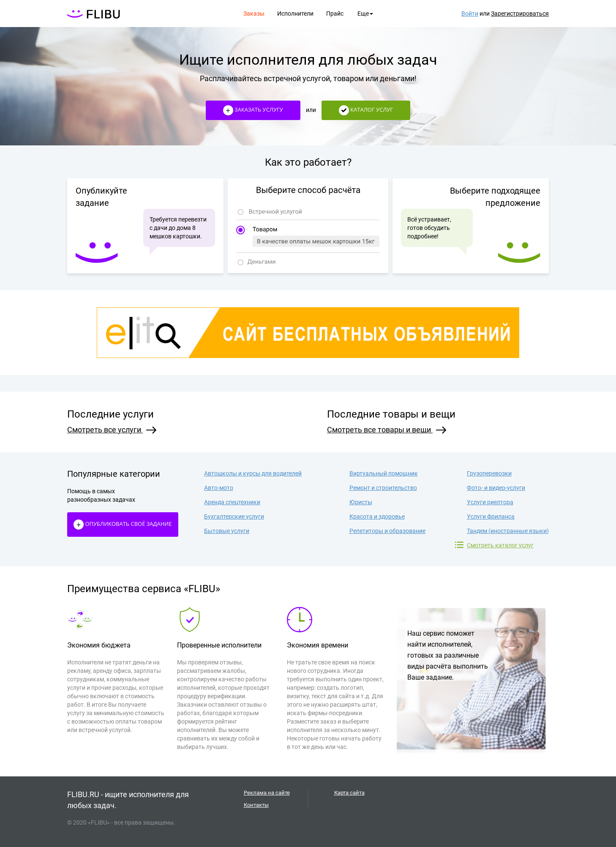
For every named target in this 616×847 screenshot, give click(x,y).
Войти (470, 14)
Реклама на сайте (267, 793)
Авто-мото (219, 488)
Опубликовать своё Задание (123, 525)
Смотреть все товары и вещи (387, 430)
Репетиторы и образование (387, 531)
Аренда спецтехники (232, 502)
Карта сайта (349, 793)
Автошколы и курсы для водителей (253, 473)
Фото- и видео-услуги (496, 488)
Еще (365, 14)
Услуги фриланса (491, 516)
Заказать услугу (253, 110)
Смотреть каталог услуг (500, 545)
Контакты (256, 805)
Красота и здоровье (377, 516)
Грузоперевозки (489, 473)
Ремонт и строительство (383, 488)
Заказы (254, 14)
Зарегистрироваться (520, 14)
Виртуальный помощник (384, 473)
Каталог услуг (366, 110)
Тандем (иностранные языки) (508, 531)
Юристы (361, 502)
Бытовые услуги (227, 531)
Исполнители (295, 14)
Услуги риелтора (490, 502)
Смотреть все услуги (112, 430)
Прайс (335, 14)
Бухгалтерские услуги (234, 516)
